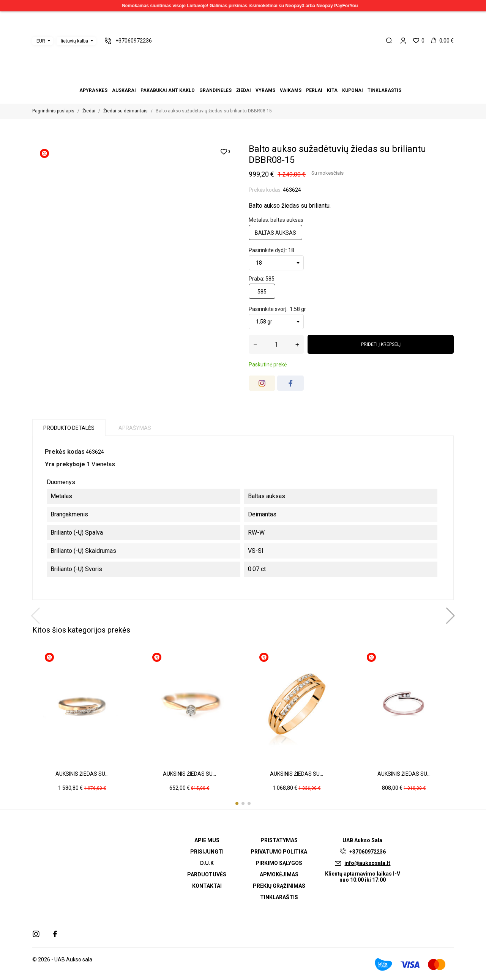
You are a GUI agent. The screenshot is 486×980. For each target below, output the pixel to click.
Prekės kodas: (265, 190)
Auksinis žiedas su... (82, 774)
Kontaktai (207, 886)
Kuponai (261, 80)
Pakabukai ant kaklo (229, 80)
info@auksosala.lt (367, 863)
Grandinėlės (234, 80)
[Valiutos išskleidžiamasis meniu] (43, 41)
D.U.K (207, 863)
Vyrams (243, 80)
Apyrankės (220, 80)
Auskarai (225, 80)
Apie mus (207, 840)
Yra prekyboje (65, 464)
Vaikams (248, 80)
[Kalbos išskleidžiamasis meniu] (76, 41)
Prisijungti (207, 852)
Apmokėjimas (279, 874)
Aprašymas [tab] (135, 428)
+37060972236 (368, 852)
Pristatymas (279, 840)
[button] (237, 803)
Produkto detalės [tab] (69, 428)
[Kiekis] (276, 344)
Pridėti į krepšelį (381, 344)
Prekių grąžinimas (279, 886)
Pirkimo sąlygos (279, 863)
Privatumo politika (279, 852)
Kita (257, 80)
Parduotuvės (207, 874)
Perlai (252, 80)
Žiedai (238, 80)
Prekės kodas (65, 452)
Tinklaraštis (266, 80)
